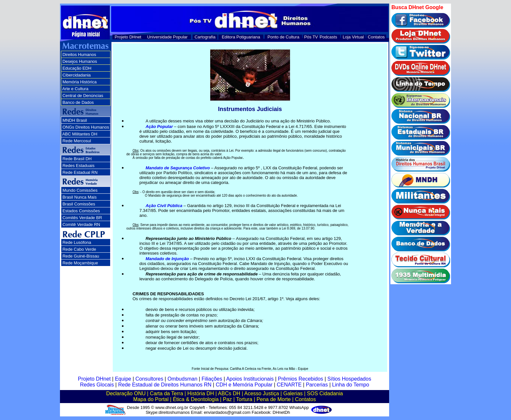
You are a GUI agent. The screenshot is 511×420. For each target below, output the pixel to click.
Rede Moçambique (80, 263)
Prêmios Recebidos (301, 379)
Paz (227, 399)
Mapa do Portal (151, 399)
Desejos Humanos (80, 61)
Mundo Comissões (80, 190)
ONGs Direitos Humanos (86, 127)
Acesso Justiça (262, 393)
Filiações (212, 379)
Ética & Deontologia (196, 399)
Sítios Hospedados (349, 379)
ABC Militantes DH (80, 134)
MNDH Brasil (75, 120)
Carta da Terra (167, 393)
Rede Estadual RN (80, 172)
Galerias (293, 393)
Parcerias (317, 385)
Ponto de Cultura (284, 37)
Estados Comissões (81, 211)
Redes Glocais (97, 385)
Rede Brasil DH (77, 159)
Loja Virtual (353, 37)
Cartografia (205, 37)
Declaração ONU (126, 393)
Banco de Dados (78, 102)
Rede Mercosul (77, 141)
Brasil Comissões (79, 204)
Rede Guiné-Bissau (81, 256)
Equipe (123, 379)
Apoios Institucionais (250, 379)
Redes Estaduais (79, 166)
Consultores (149, 379)
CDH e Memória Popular (244, 385)
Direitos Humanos (79, 55)
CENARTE (289, 385)
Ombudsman (182, 379)
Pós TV (311, 37)
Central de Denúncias (83, 96)
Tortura (244, 399)
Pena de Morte (274, 399)
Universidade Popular (167, 37)
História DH (201, 393)
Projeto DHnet (128, 37)
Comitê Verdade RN (81, 224)
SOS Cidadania (325, 393)
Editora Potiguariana (241, 37)
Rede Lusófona (77, 242)
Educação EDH (77, 68)
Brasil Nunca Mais (80, 197)
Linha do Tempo (351, 385)
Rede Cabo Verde (79, 249)
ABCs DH (229, 393)
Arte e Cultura (75, 89)
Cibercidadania (77, 75)
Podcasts (328, 37)
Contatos (376, 37)
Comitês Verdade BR (82, 218)
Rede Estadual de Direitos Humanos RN (165, 385)
